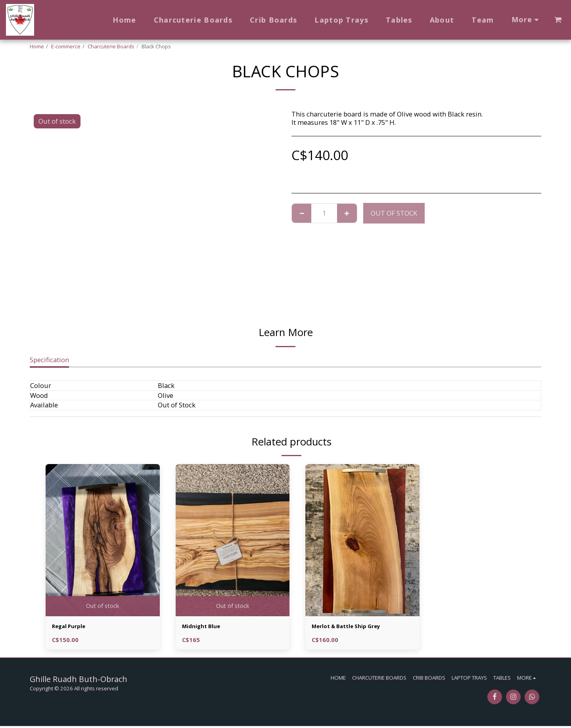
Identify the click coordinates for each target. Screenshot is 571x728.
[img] (103, 540)
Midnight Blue (205, 627)
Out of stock (394, 213)
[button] (558, 20)
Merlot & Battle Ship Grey (353, 627)
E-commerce (66, 46)
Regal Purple (72, 627)
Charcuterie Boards (111, 46)
